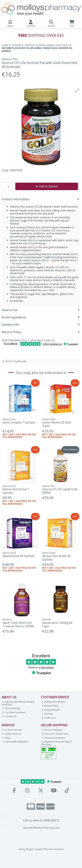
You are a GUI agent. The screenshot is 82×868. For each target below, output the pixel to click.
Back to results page (16, 361)
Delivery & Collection (54, 702)
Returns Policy (50, 706)
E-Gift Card (49, 718)
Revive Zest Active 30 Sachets (56, 558)
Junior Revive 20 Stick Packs (57, 424)
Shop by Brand (51, 710)
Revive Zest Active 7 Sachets (16, 491)
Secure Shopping (52, 730)
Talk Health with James (15, 742)
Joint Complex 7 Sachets (19, 422)
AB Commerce (56, 849)
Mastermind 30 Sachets (18, 556)
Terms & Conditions (53, 738)
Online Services (12, 734)
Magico (30, 849)
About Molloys (11, 708)
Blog (6, 738)
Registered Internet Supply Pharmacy (56, 743)
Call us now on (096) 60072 (41, 820)
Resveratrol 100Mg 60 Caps (57, 624)
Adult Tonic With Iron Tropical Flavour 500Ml (18, 624)
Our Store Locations (14, 712)
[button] (77, 91)
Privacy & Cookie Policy (55, 734)
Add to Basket (47, 186)
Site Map (47, 714)
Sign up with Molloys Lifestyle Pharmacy (18, 703)
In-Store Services (12, 730)
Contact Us (9, 716)
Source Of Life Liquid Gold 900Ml (60, 491)
